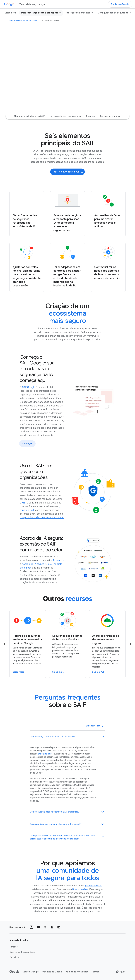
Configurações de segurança (114, 13)
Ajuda (121, 972)
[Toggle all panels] (95, 726)
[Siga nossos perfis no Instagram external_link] (31, 927)
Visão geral (11, 13)
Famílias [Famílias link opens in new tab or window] (14, 947)
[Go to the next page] (130, 644)
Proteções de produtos (79, 13)
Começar (27, 444)
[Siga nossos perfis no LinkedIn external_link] (59, 927)
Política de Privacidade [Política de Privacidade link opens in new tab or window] (77, 972)
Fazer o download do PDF (68, 172)
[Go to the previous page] (5, 644)
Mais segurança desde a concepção (41, 13)
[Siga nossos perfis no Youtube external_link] (38, 927)
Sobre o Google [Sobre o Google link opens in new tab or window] (31, 972)
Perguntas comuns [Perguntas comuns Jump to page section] (110, 116)
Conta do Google (120, 4)
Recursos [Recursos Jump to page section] (91, 116)
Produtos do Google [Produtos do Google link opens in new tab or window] (52, 972)
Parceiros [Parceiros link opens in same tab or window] (14, 957)
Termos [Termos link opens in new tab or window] (95, 972)
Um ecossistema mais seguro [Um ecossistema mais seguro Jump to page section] (65, 116)
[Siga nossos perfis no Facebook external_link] (52, 927)
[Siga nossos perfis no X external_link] (45, 927)
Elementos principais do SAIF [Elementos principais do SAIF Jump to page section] (30, 116)
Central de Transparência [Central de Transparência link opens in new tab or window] (22, 952)
